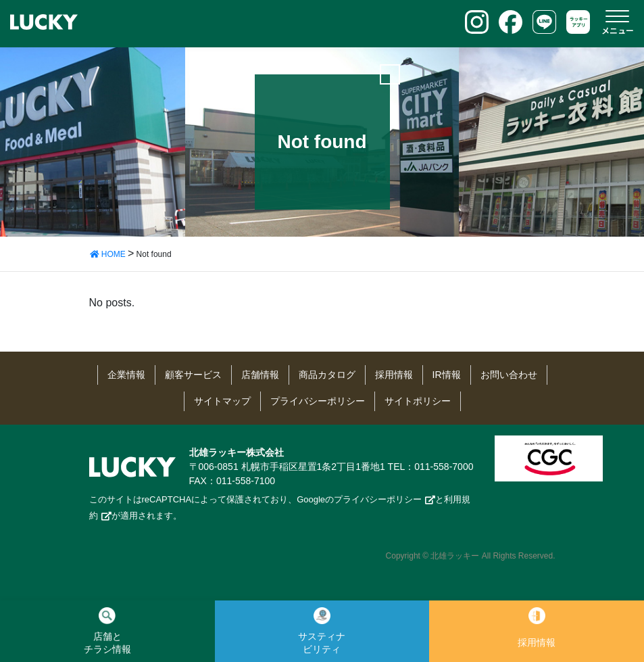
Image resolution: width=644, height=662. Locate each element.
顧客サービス (193, 375)
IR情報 (447, 375)
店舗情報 (260, 375)
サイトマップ (222, 401)
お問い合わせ (509, 375)
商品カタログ (327, 375)
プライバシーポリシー (318, 401)
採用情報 (394, 375)
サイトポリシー (418, 401)
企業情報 (126, 375)
